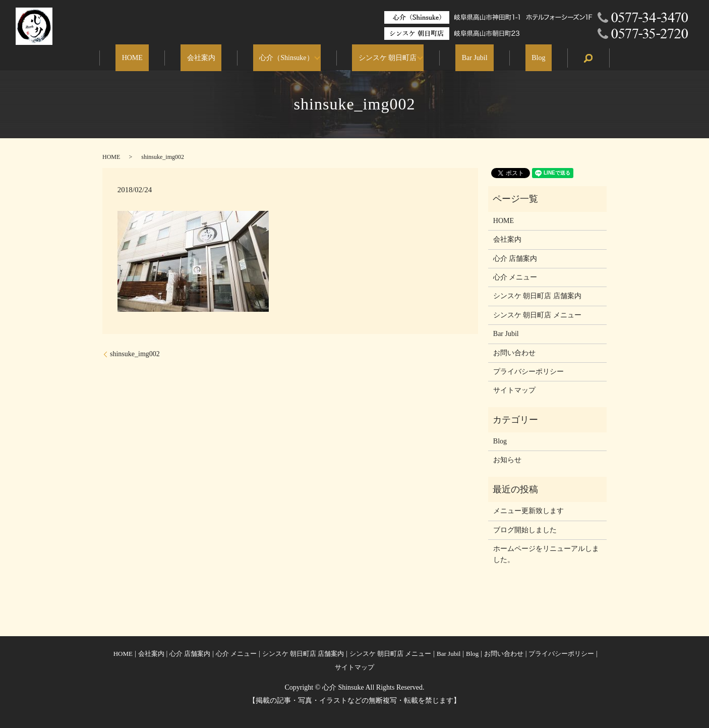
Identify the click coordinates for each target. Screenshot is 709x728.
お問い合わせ (514, 353)
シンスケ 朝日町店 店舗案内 (537, 296)
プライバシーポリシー (528, 372)
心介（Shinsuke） (286, 58)
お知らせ (507, 460)
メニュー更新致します (528, 511)
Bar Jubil (462, 58)
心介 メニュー (515, 277)
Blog (514, 58)
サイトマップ (514, 390)
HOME (157, 58)
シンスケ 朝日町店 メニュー (537, 315)
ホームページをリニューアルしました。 (546, 554)
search (557, 58)
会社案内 (213, 58)
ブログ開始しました (525, 530)
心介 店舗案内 (515, 259)
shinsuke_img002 (135, 354)
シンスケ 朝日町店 (381, 58)
